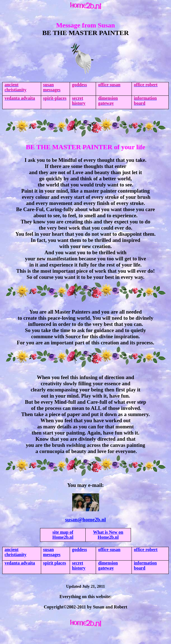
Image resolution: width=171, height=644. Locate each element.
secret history (79, 565)
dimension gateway (108, 565)
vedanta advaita (20, 563)
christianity (15, 552)
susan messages (52, 552)
